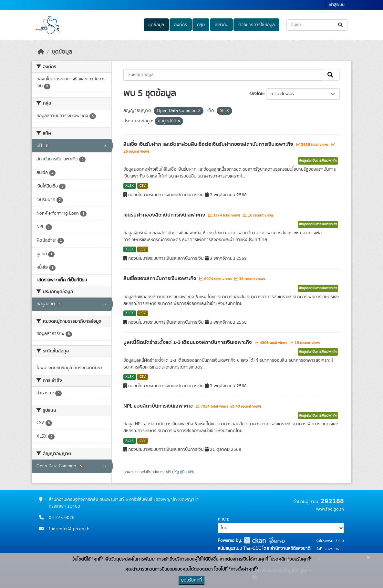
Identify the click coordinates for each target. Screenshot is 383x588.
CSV (143, 186)
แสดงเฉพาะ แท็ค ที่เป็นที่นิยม (62, 280)
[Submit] (341, 25)
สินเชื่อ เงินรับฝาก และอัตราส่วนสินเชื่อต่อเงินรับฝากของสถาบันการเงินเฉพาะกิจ (209, 144)
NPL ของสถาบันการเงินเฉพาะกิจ (159, 406)
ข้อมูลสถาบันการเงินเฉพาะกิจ (318, 161)
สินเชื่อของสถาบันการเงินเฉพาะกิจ (160, 279)
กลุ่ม (201, 25)
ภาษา (223, 519)
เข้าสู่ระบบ (337, 5)
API (168, 472)
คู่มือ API (186, 472)
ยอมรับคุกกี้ (191, 580)
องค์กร (181, 25)
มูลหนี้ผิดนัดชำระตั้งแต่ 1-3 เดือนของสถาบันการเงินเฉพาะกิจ (188, 342)
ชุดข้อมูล (156, 25)
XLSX (129, 186)
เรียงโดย (256, 94)
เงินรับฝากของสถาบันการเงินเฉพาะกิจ (165, 215)
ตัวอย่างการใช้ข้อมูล (257, 25)
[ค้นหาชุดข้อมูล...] (317, 25)
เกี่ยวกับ (222, 25)
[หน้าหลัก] (41, 52)
